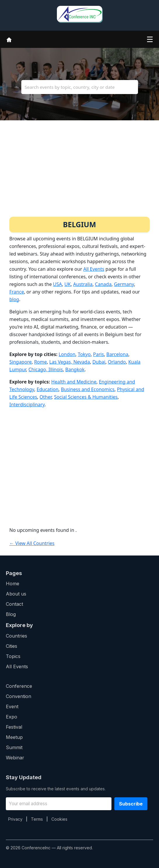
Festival (14, 727)
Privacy (15, 819)
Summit (14, 747)
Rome (41, 362)
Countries (16, 636)
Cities (12, 646)
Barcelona (117, 354)
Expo (12, 717)
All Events (94, 269)
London (67, 354)
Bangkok (75, 369)
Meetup (14, 737)
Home (13, 584)
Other (46, 397)
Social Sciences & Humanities (86, 397)
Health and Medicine (74, 382)
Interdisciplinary (27, 405)
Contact (14, 604)
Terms (37, 819)
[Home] (9, 39)
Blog (11, 614)
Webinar (15, 758)
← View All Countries (32, 543)
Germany (124, 284)
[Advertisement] (79, 173)
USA (58, 284)
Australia (83, 284)
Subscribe (131, 804)
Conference (19, 686)
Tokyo (84, 354)
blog (14, 299)
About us (16, 594)
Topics (13, 656)
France (17, 292)
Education (48, 389)
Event (12, 706)
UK (68, 284)
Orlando (117, 362)
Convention (19, 696)
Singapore (20, 362)
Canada (103, 284)
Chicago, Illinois (46, 369)
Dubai (99, 362)
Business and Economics (88, 389)
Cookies (59, 819)
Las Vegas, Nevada (70, 362)
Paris (98, 354)
